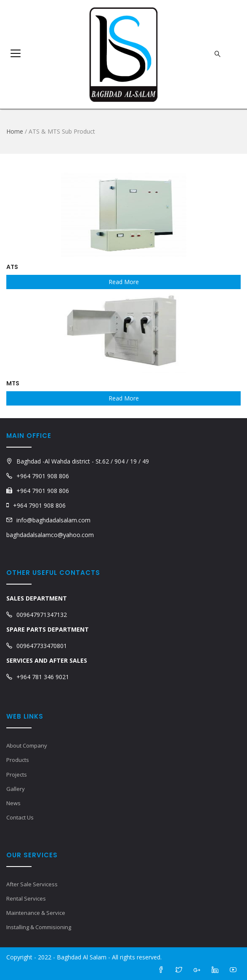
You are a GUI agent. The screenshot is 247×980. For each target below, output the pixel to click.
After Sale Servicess (32, 884)
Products (18, 760)
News (13, 803)
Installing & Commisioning (39, 927)
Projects (17, 775)
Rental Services (26, 898)
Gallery (16, 789)
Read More (124, 282)
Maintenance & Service (36, 913)
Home (15, 131)
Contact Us (20, 817)
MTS (13, 383)
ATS (12, 267)
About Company (27, 746)
